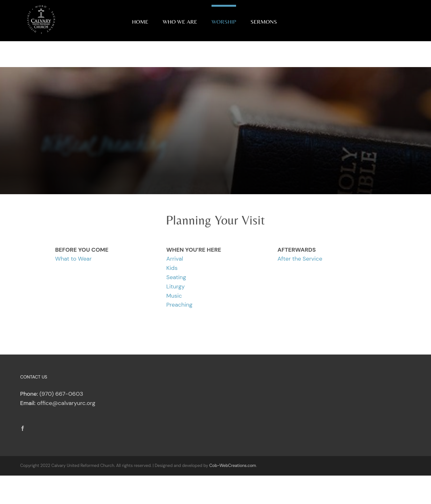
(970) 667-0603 (61, 394)
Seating (176, 277)
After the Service (300, 259)
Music (174, 296)
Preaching (179, 305)
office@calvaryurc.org (66, 403)
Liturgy (175, 286)
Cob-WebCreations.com (233, 466)
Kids (172, 268)
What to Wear (74, 259)
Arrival (175, 259)
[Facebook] (23, 428)
